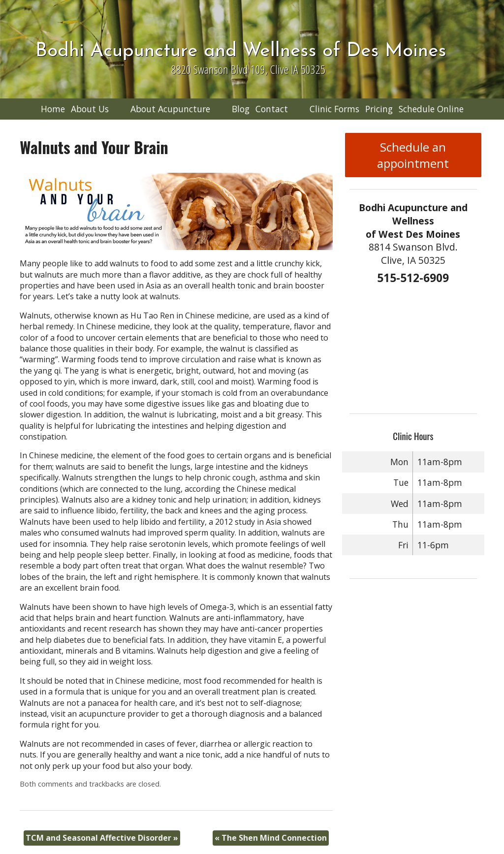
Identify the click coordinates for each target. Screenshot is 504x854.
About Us (90, 109)
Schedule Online (431, 109)
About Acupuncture (170, 109)
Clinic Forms (334, 109)
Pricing (379, 109)
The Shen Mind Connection (271, 838)
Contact (272, 109)
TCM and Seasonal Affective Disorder (102, 838)
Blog (241, 109)
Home (53, 109)
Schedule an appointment (413, 155)
